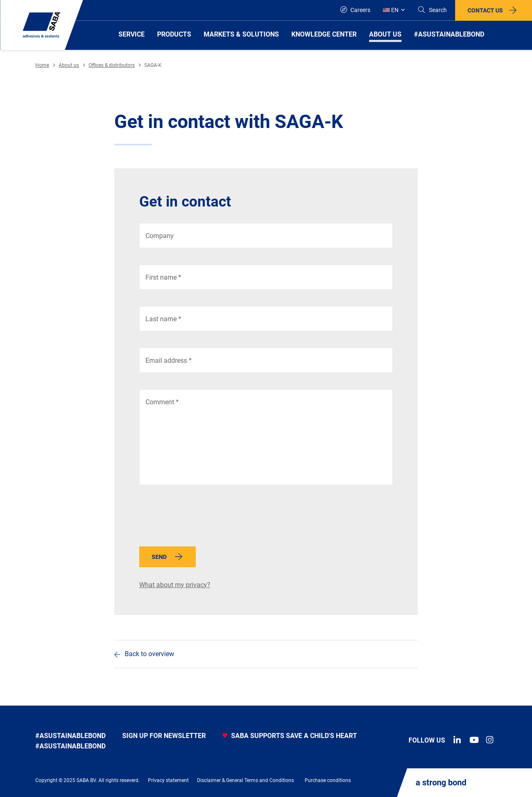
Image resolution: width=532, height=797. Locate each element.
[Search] (432, 10)
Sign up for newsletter (164, 736)
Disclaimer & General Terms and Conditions (245, 780)
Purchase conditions (328, 780)
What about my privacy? (175, 585)
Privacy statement (168, 780)
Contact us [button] (485, 10)
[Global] (394, 10)
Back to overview (149, 654)
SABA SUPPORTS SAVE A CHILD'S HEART (290, 736)
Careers (355, 10)
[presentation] (202, 518)
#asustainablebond (70, 736)
